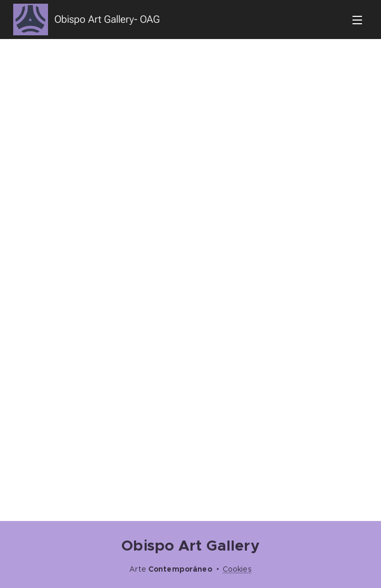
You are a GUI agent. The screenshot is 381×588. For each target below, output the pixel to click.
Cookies (237, 569)
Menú (357, 20)
